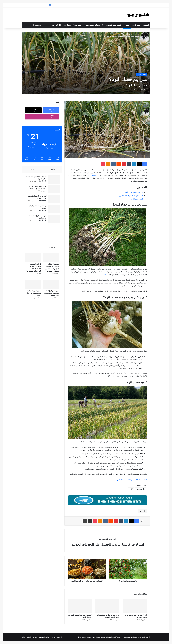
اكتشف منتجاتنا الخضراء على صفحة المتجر (132, 480)
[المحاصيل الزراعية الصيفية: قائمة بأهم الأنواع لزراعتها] (80, 606)
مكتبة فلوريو (136, 25)
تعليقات (32, 169)
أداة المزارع (57, 25)
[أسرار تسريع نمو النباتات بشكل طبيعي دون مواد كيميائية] (33, 286)
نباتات (127, 25)
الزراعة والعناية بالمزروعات (94, 25)
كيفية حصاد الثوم (137, 199)
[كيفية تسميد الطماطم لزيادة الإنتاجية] (53, 210)
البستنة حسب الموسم (114, 25)
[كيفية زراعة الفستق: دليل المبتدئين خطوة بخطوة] (53, 181)
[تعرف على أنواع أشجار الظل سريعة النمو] (53, 220)
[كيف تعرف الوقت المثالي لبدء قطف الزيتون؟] (53, 200)
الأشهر (52, 169)
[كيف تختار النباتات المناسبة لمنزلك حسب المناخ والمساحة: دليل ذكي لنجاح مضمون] (51, 260)
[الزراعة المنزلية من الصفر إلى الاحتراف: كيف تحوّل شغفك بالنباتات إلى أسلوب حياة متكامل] (33, 260)
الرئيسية (146, 25)
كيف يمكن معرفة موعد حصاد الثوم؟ (131, 196)
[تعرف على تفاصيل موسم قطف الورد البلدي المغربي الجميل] (107, 606)
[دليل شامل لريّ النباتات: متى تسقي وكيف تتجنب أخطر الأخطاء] (51, 286)
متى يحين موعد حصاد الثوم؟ (133, 192)
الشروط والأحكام (32, 637)
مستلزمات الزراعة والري (73, 25)
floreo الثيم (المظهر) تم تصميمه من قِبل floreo (106, 637)
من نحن (53, 637)
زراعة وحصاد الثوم (93, 175)
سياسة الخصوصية (44, 637)
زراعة (142, 511)
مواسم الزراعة (120, 36)
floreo (80, 637)
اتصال (24, 637)
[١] (105, 275)
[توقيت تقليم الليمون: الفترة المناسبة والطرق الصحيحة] (53, 190)
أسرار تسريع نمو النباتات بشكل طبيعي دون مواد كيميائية (33, 295)
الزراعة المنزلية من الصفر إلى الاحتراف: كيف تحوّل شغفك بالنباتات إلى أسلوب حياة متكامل (33, 271)
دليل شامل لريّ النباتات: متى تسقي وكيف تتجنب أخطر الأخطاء (51, 295)
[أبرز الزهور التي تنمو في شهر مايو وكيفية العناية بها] (135, 606)
